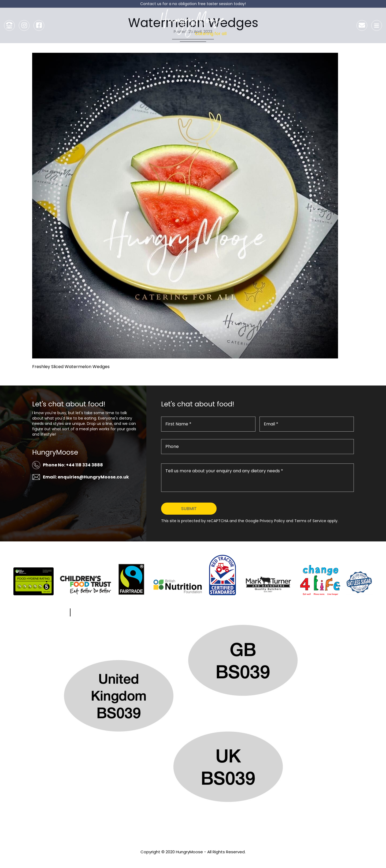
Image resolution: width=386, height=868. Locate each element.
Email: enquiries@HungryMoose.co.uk (86, 477)
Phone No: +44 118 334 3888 (73, 465)
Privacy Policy (193, 859)
